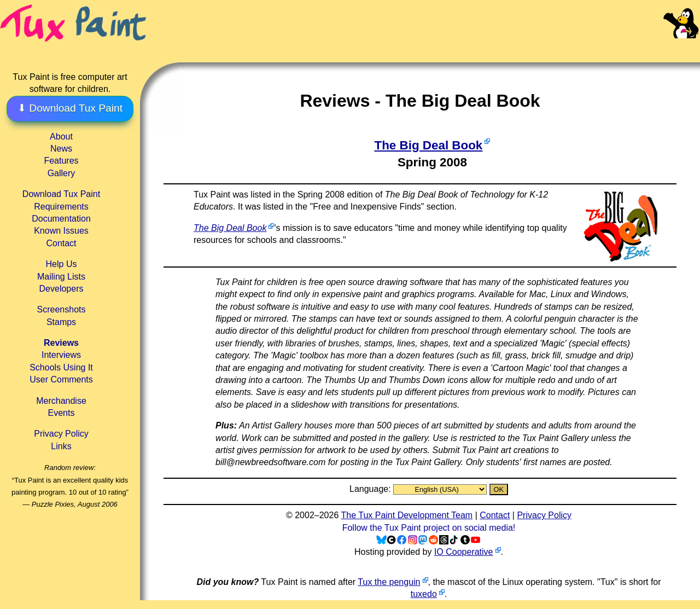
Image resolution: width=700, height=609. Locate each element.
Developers (62, 289)
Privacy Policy (61, 434)
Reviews (61, 343)
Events (62, 413)
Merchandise (61, 401)
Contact (61, 243)
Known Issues (61, 231)
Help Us (62, 264)
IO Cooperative (464, 552)
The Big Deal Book (428, 145)
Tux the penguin (389, 582)
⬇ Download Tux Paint (70, 108)
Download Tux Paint (61, 194)
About (61, 137)
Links (61, 446)
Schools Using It (61, 367)
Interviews (61, 355)
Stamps (61, 322)
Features (61, 161)
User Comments (61, 379)
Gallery (62, 173)
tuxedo (424, 594)
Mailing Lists (61, 277)
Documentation (61, 219)
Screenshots (62, 309)
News (61, 149)
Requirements (61, 207)
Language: (371, 489)
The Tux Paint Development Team (407, 515)
